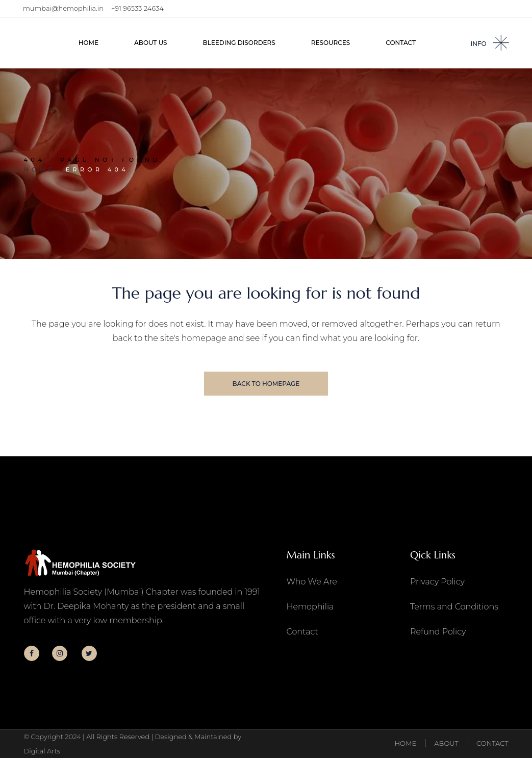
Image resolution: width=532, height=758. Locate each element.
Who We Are (312, 582)
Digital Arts (42, 751)
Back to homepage (266, 384)
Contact (302, 632)
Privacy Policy (437, 582)
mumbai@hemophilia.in (63, 8)
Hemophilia (310, 607)
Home (40, 169)
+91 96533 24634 (137, 8)
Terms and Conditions (454, 607)
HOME (405, 743)
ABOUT (446, 743)
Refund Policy (438, 632)
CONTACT (492, 743)
